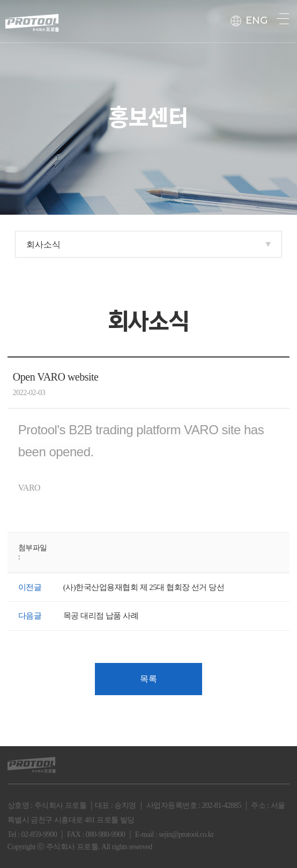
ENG (249, 20)
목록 (148, 679)
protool (32, 19)
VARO (29, 488)
